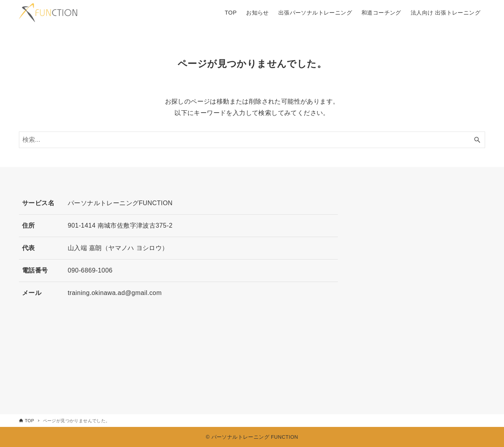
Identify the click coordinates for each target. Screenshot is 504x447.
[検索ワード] (252, 140)
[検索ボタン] (477, 140)
